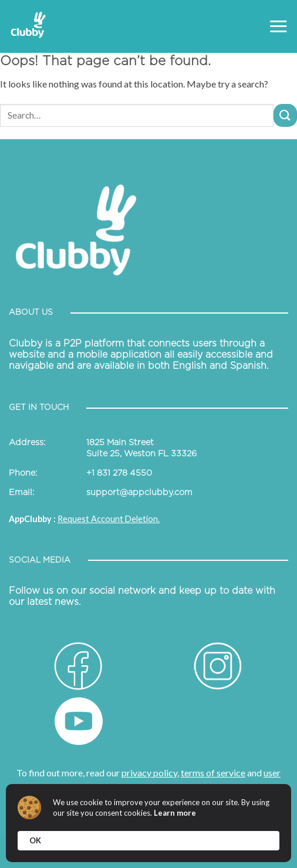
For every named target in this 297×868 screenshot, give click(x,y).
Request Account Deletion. (109, 519)
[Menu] (278, 26)
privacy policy (149, 773)
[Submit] (285, 115)
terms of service (213, 773)
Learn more (175, 813)
